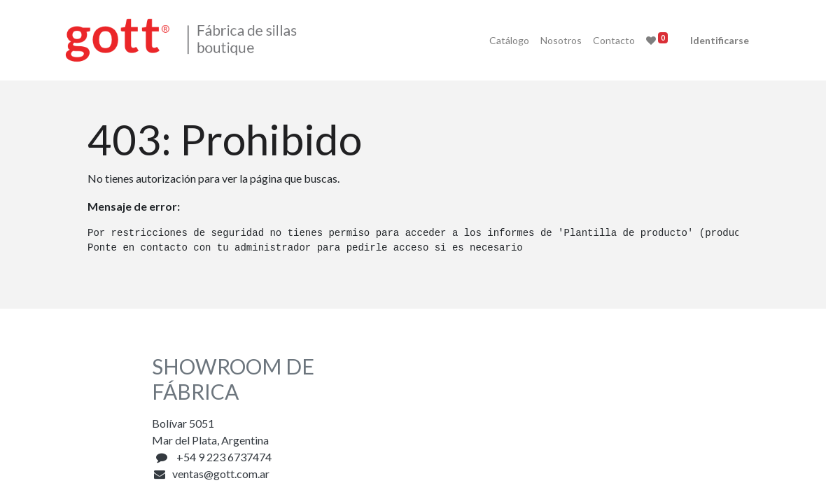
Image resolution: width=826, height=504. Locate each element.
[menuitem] (476, 40)
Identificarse (687, 40)
